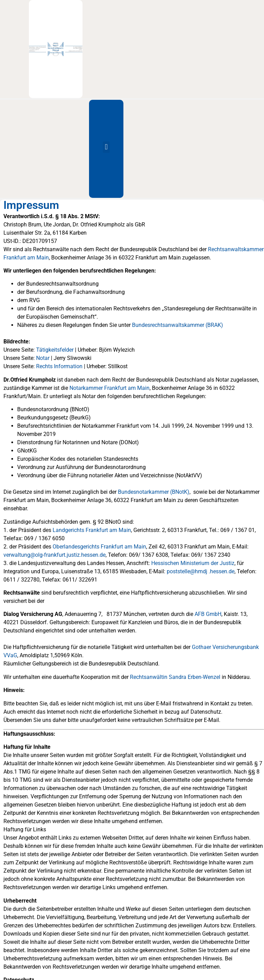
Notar (43, 358)
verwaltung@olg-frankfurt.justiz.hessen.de (54, 555)
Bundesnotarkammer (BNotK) (154, 492)
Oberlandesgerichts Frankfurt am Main (99, 547)
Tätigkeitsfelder (55, 350)
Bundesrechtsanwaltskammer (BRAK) (178, 325)
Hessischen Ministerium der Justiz (193, 563)
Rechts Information (59, 366)
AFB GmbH (208, 614)
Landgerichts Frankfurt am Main (92, 530)
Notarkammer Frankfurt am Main (109, 388)
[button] (106, 147)
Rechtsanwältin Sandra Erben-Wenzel (175, 677)
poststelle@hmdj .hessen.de (201, 571)
